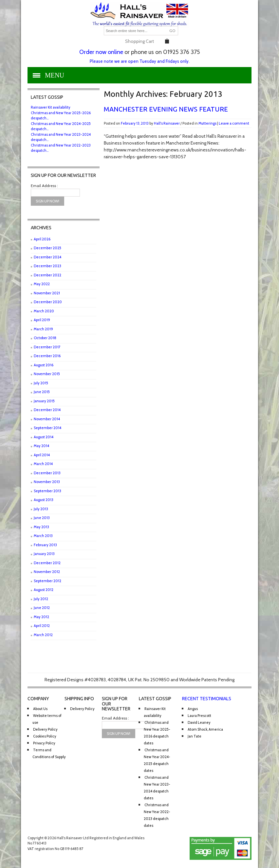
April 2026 (42, 239)
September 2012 (47, 581)
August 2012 (44, 590)
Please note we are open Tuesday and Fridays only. (140, 61)
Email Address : (44, 186)
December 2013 (47, 473)
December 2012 (47, 563)
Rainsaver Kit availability (51, 107)
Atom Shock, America (205, 729)
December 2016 (47, 356)
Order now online (101, 52)
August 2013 (44, 500)
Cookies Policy (45, 736)
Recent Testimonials (207, 699)
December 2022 (47, 275)
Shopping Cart (139, 41)
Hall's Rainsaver (167, 123)
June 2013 (42, 518)
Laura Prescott (199, 716)
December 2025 (47, 248)
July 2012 (41, 599)
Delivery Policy (45, 729)
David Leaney (199, 722)
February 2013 (45, 545)
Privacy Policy (44, 743)
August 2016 (44, 365)
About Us (40, 709)
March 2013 (43, 536)
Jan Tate (195, 736)
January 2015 (44, 401)
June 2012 (42, 608)
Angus (193, 709)
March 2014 (43, 464)
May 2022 (42, 284)
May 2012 (41, 617)
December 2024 (47, 257)
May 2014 (41, 446)
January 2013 (44, 554)
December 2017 (47, 347)
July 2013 (41, 509)
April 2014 (42, 455)
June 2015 (42, 392)
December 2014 (47, 410)
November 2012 (47, 572)
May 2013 (41, 527)
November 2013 (47, 482)
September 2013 (47, 491)
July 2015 (41, 383)
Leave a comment (234, 123)
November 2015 (47, 374)
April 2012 (42, 626)
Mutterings (207, 123)
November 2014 (47, 419)
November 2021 (47, 293)
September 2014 (47, 428)
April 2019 (42, 320)
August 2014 (44, 437)
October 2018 (45, 338)
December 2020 (48, 302)
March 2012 (43, 635)
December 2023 (47, 266)
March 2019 (43, 329)
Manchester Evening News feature (166, 109)
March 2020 (44, 311)
